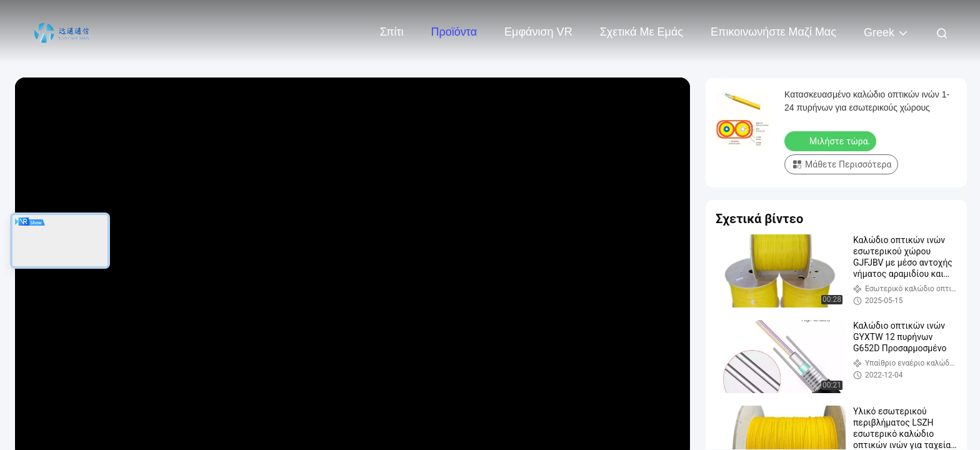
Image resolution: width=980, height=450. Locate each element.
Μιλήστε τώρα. (832, 141)
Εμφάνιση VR (538, 32)
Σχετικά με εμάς (642, 32)
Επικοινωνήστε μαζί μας (773, 32)
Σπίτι (392, 32)
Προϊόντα (454, 32)
